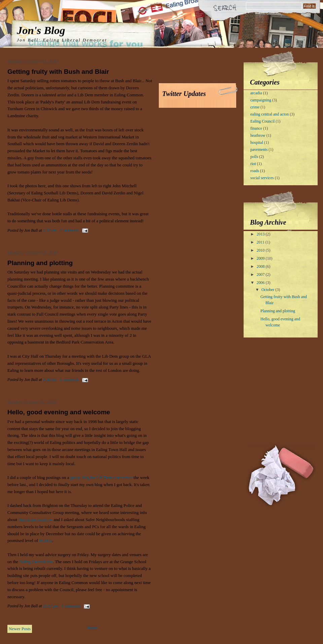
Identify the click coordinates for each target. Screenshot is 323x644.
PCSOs (45, 540)
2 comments (69, 230)
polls (254, 157)
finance (256, 128)
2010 (261, 250)
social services (262, 178)
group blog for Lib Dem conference (101, 477)
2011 (261, 242)
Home (92, 627)
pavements (259, 150)
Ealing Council (262, 121)
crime (255, 107)
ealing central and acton (270, 114)
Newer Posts (20, 629)
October (268, 290)
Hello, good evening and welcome (59, 412)
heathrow (258, 135)
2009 (261, 258)
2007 (261, 275)
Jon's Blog (41, 30)
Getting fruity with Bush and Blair (58, 72)
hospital (257, 142)
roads (255, 171)
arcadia (256, 93)
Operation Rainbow (35, 520)
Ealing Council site (36, 562)
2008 (261, 266)
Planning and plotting (40, 263)
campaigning (261, 100)
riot (253, 164)
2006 (261, 283)
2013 (261, 234)
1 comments (69, 380)
